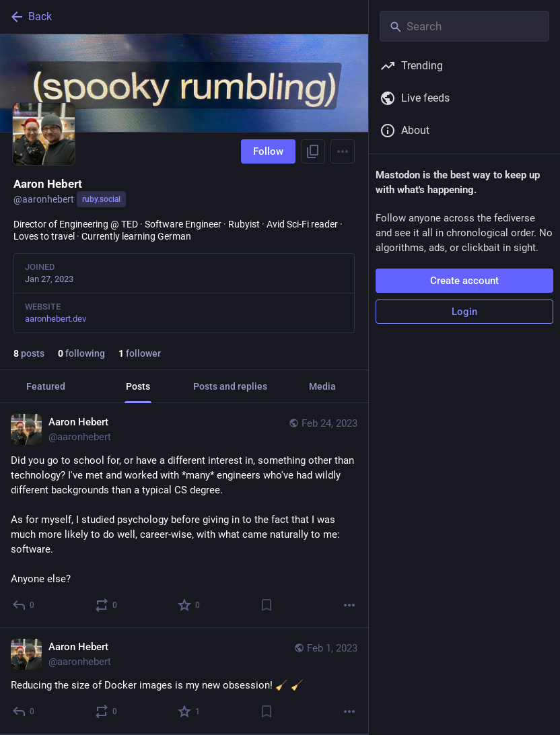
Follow (268, 151)
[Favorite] (189, 605)
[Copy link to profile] (313, 151)
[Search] (464, 26)
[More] (349, 605)
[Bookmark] (267, 605)
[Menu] (343, 151)
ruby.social (101, 199)
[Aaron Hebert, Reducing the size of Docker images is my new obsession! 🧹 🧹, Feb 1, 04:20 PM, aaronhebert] (184, 681)
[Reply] (24, 605)
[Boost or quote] (107, 605)
